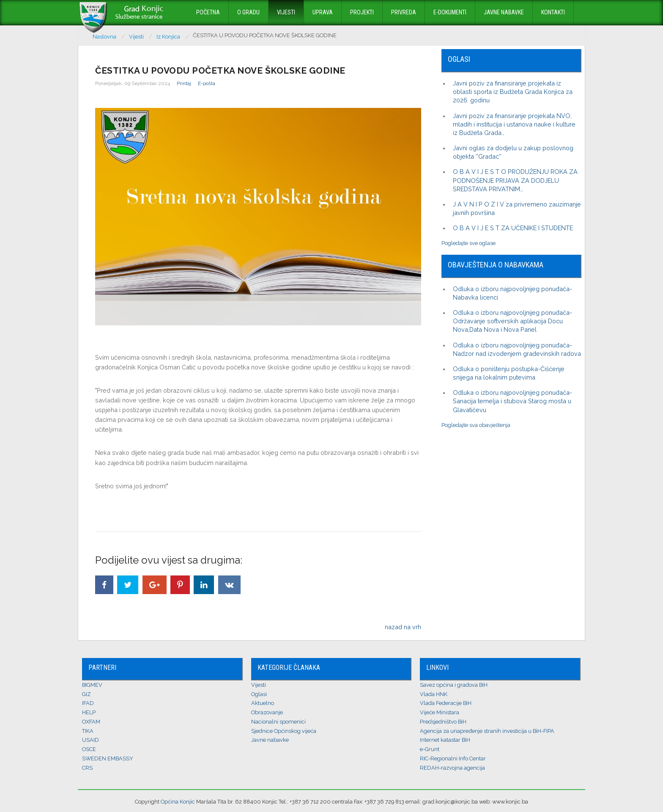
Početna (208, 12)
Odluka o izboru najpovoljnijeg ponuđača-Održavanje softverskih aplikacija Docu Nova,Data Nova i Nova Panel (512, 321)
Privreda (404, 12)
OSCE (89, 749)
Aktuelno (263, 703)
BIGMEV (92, 685)
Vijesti (286, 12)
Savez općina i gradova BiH (454, 685)
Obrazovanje (267, 712)
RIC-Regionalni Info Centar (453, 758)
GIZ (86, 694)
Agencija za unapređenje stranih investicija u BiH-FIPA (487, 731)
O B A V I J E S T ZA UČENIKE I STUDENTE (513, 228)
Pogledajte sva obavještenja (476, 425)
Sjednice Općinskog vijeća (284, 731)
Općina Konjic (178, 802)
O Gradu (248, 12)
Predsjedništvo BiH (443, 722)
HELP (89, 712)
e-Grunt (430, 749)
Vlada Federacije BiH (446, 703)
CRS (87, 768)
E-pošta (207, 83)
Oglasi (259, 694)
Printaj (184, 83)
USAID (90, 740)
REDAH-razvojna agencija (452, 768)
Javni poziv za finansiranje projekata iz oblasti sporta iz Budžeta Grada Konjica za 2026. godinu (513, 92)
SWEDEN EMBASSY (108, 758)
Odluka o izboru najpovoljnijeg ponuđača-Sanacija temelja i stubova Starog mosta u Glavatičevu (512, 401)
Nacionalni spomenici (278, 722)
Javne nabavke (504, 12)
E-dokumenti (450, 12)
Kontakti (553, 12)
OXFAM (91, 722)
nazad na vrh (403, 627)
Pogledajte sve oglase (468, 243)
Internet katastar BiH (445, 740)
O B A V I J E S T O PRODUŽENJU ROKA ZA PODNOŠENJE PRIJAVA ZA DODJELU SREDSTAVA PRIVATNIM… (515, 180)
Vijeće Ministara (440, 712)
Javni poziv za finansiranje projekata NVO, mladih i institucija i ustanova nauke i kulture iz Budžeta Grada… (514, 124)
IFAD (88, 703)
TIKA (88, 731)
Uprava (323, 12)
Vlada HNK (434, 694)
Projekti (362, 12)
